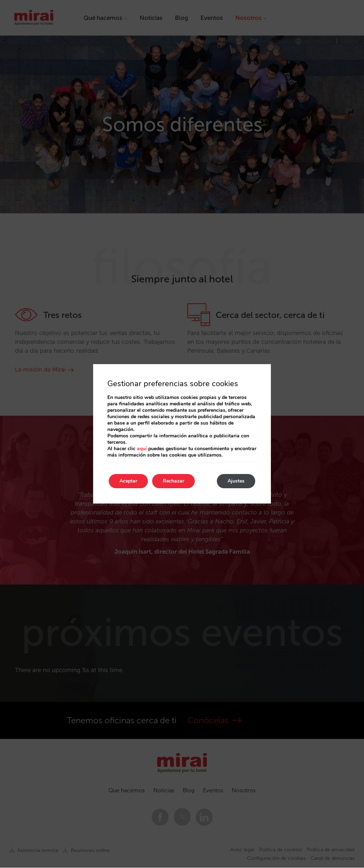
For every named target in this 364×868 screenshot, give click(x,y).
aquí (142, 449)
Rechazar (173, 481)
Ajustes (236, 481)
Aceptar (128, 481)
